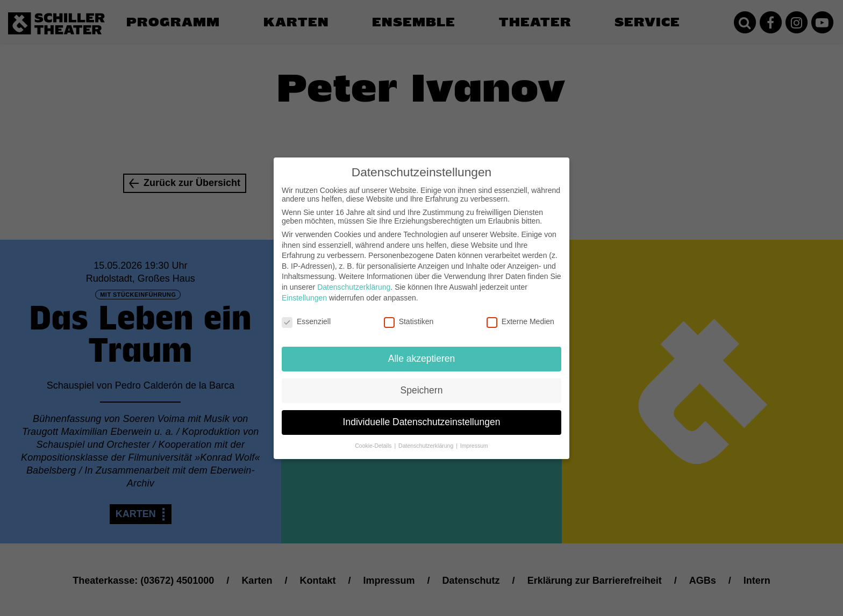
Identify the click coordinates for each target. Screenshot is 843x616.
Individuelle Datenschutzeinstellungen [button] (422, 413)
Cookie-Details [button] (374, 437)
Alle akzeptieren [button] (422, 350)
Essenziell (306, 313)
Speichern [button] (422, 382)
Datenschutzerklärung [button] (427, 437)
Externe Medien (520, 313)
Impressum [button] (474, 437)
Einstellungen (304, 289)
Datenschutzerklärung (354, 278)
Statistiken (409, 313)
